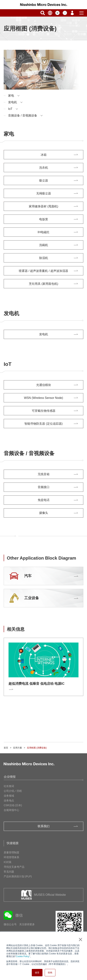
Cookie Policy (23, 956)
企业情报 (10, 777)
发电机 (13, 102)
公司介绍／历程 (13, 791)
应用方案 (18, 748)
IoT (10, 109)
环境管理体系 (11, 857)
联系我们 (44, 826)
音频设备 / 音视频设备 (23, 115)
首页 (6, 748)
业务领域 (9, 796)
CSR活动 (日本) (13, 805)
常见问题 (9, 872)
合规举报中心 (11, 810)
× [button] (80, 939)
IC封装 (8, 862)
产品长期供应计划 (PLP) (18, 876)
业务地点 (9, 800)
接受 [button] (37, 973)
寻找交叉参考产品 (14, 867)
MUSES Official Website (50, 895)
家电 (11, 96)
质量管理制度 (11, 852)
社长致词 (9, 786)
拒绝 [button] (50, 973)
